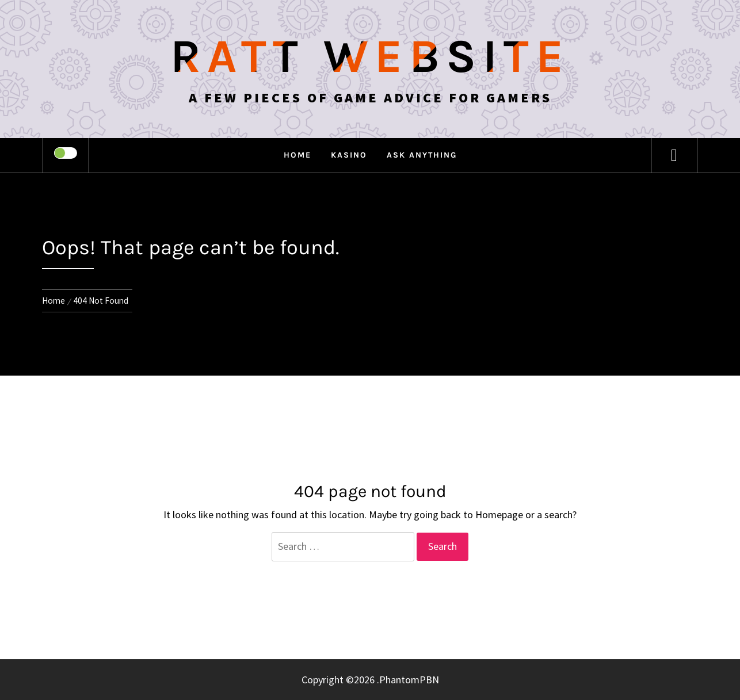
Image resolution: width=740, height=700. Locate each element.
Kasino (349, 155)
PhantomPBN (409, 680)
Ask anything (422, 155)
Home (297, 155)
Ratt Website (370, 56)
